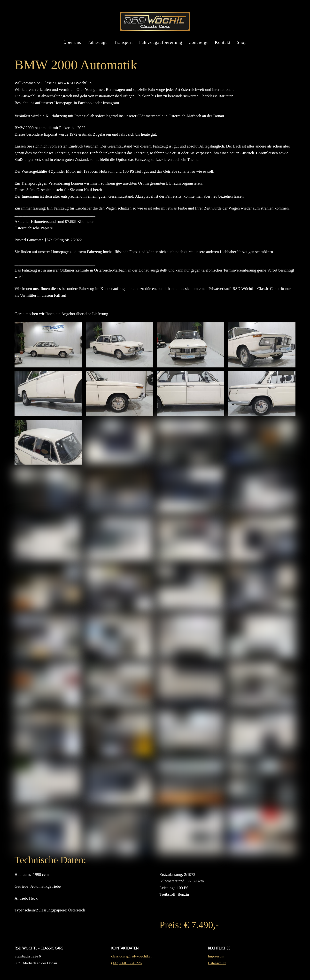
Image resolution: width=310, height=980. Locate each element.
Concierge (198, 43)
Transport (123, 43)
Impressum (216, 964)
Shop (242, 43)
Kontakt (223, 43)
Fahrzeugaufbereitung (161, 43)
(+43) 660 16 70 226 (126, 971)
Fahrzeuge (98, 43)
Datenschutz (217, 971)
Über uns (72, 43)
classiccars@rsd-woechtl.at (131, 964)
